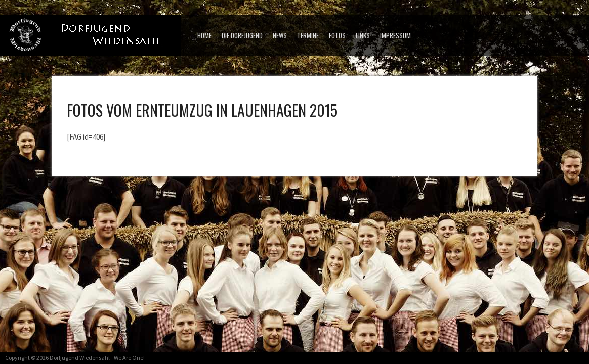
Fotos (337, 35)
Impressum (395, 35)
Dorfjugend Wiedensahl (80, 358)
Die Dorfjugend (242, 35)
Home (204, 35)
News (280, 35)
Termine (308, 35)
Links (363, 35)
